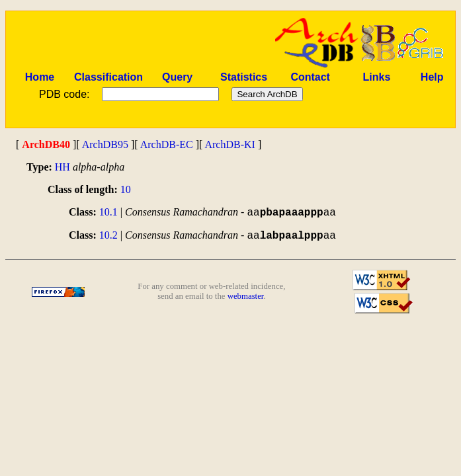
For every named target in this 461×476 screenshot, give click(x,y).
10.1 (108, 212)
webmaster (246, 296)
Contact (310, 77)
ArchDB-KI (230, 144)
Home (40, 77)
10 (126, 189)
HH (63, 167)
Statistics (244, 77)
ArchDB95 (105, 144)
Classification (108, 77)
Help (432, 77)
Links (377, 77)
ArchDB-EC (167, 144)
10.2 (108, 235)
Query (177, 77)
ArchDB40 (46, 144)
